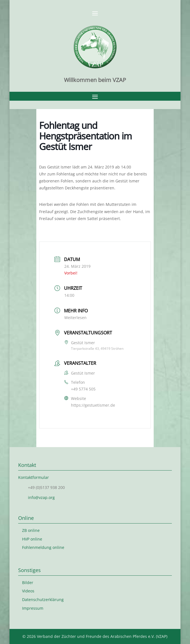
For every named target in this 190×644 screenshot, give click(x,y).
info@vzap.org (41, 497)
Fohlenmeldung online (43, 547)
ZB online (31, 530)
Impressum (33, 608)
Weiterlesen (75, 318)
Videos (28, 591)
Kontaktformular (34, 477)
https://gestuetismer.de (93, 405)
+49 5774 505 (83, 389)
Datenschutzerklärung (43, 600)
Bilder (28, 583)
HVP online (32, 539)
